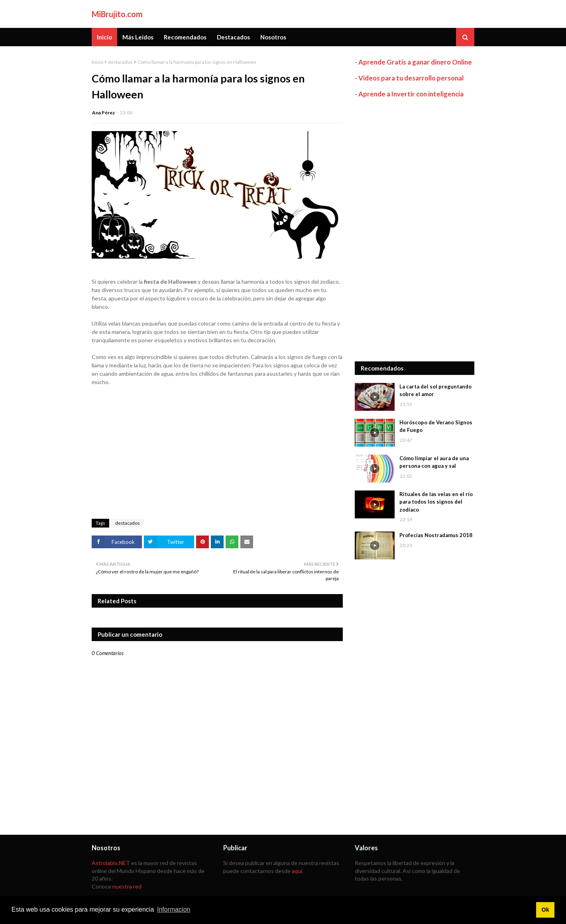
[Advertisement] (415, 230)
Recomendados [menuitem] (185, 37)
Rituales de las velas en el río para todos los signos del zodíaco (436, 502)
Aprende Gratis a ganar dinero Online (415, 62)
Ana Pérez (103, 113)
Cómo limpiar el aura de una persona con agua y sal (434, 462)
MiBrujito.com (117, 14)
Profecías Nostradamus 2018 (436, 535)
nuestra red (127, 886)
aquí (297, 871)
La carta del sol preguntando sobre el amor (435, 390)
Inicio (97, 62)
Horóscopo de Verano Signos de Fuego (436, 426)
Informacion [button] (174, 909)
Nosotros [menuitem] (273, 37)
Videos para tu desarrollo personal (411, 78)
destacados (120, 62)
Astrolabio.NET (111, 863)
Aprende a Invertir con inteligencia (411, 94)
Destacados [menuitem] (233, 37)
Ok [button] (545, 910)
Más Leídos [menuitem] (138, 37)
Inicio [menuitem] (104, 37)
